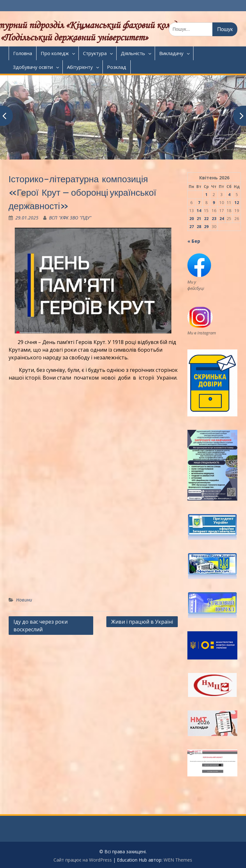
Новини (24, 600)
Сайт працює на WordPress (83, 860)
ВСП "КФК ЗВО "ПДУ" (70, 218)
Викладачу (171, 53)
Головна (23, 53)
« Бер (194, 241)
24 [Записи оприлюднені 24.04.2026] (222, 219)
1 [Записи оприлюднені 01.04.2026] (206, 195)
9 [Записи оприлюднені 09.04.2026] (214, 203)
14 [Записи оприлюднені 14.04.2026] (199, 211)
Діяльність (133, 53)
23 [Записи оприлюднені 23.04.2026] (214, 219)
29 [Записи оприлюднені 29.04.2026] (206, 227)
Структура (95, 53)
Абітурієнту (80, 67)
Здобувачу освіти (33, 67)
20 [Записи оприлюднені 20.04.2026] (192, 219)
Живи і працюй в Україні (142, 622)
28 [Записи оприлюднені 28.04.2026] (199, 227)
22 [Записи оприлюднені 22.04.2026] (206, 219)
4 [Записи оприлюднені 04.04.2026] (229, 195)
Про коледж (55, 53)
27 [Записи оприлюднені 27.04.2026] (192, 227)
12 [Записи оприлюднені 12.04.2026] (237, 203)
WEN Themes (178, 860)
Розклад (117, 67)
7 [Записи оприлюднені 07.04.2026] (199, 203)
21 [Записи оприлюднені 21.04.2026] (199, 219)
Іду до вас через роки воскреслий (41, 626)
